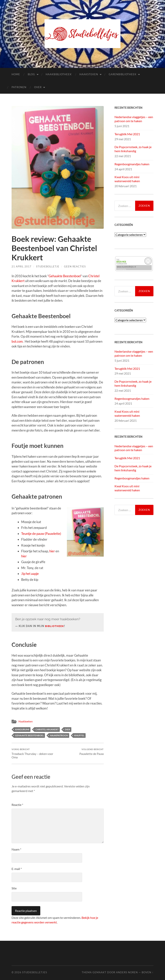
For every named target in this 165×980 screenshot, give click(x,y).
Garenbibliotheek (123, 74)
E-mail (17, 869)
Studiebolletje (48, 266)
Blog (31, 74)
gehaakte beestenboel (29, 735)
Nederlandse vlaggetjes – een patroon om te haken (134, 119)
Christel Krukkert (47, 729)
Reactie (17, 805)
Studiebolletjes (35, 972)
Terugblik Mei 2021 (127, 134)
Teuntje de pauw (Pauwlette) (41, 534)
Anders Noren (127, 972)
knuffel (79, 735)
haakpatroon (59, 735)
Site (14, 888)
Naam (16, 849)
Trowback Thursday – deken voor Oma (34, 753)
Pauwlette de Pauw (92, 752)
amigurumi (22, 729)
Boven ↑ (148, 972)
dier (67, 729)
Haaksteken (89, 74)
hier (52, 551)
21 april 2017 (21, 266)
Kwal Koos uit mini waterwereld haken (127, 179)
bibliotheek (55, 626)
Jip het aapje (30, 574)
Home (16, 74)
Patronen (19, 87)
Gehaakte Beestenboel (65, 276)
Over (38, 87)
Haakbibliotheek (59, 74)
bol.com (17, 341)
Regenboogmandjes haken (132, 164)
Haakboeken (26, 721)
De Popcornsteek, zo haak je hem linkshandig (133, 149)
